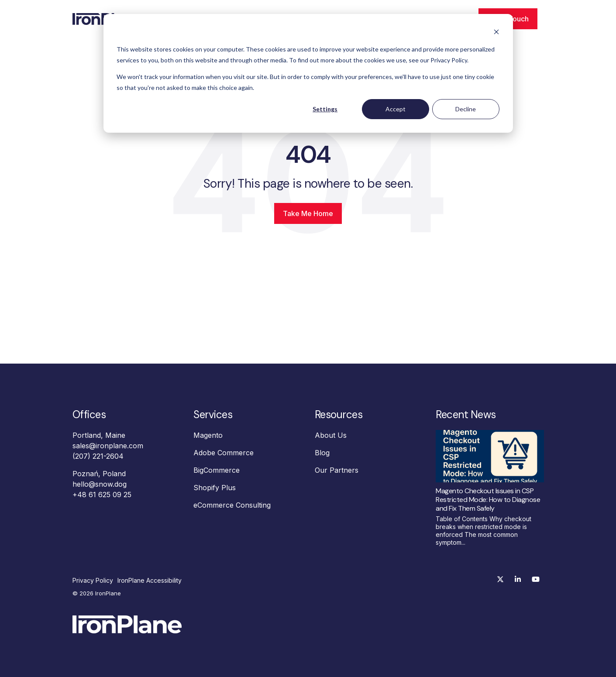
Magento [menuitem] (208, 435)
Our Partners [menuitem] (337, 470)
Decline (466, 109)
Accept (396, 109)
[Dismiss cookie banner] (496, 33)
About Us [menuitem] (331, 435)
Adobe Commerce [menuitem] (224, 453)
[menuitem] (95, 581)
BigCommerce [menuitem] (217, 470)
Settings (325, 109)
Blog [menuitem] (322, 453)
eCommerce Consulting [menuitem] (232, 505)
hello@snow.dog (100, 484)
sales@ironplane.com (108, 446)
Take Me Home (308, 213)
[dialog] (308, 73)
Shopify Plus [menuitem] (215, 488)
